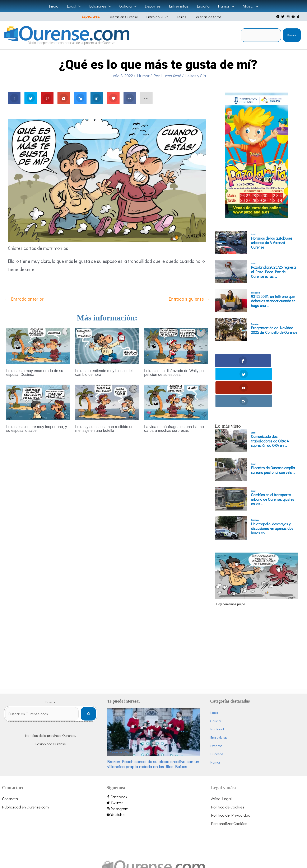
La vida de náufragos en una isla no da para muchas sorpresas (174, 429)
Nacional (217, 689)
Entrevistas (219, 697)
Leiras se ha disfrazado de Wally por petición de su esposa (175, 373)
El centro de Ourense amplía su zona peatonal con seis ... (273, 430)
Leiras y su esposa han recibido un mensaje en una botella (104, 429)
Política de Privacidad (231, 775)
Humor (143, 76)
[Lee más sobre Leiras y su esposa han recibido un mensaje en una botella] (107, 402)
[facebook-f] (154, 756)
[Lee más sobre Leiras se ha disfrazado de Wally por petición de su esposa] (176, 346)
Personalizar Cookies (229, 783)
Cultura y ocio (117, 712)
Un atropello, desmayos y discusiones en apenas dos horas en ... (272, 488)
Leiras (179, 17)
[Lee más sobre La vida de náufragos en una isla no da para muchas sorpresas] (176, 402)
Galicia (215, 680)
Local (253, 234)
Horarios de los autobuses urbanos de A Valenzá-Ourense (272, 243)
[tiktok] (299, 17)
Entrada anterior (24, 299)
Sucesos (255, 480)
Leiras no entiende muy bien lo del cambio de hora (104, 373)
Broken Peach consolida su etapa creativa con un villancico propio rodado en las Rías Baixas (153, 724)
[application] (80, 6)
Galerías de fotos (202, 17)
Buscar (292, 35)
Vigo (128, 712)
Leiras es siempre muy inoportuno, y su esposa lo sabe (37, 429)
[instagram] (289, 17)
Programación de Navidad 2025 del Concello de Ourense (274, 330)
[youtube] (294, 17)
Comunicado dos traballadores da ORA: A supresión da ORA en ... (270, 401)
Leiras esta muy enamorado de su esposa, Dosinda (35, 373)
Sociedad (255, 293)
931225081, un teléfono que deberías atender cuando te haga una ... (273, 301)
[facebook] (278, 17)
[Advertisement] (256, 614)
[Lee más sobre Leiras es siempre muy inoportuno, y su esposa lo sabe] (38, 402)
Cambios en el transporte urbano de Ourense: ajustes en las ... (273, 459)
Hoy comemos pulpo (231, 564)
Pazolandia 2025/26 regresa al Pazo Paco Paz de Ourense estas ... (273, 272)
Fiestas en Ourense (127, 17)
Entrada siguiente (189, 299)
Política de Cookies (228, 766)
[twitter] (283, 17)
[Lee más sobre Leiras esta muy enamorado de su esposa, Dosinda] (38, 346)
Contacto (10, 758)
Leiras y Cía (196, 76)
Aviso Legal (221, 758)
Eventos (255, 324)
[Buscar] (88, 674)
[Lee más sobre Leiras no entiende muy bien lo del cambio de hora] (107, 346)
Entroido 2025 (158, 17)
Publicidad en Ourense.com (25, 766)
